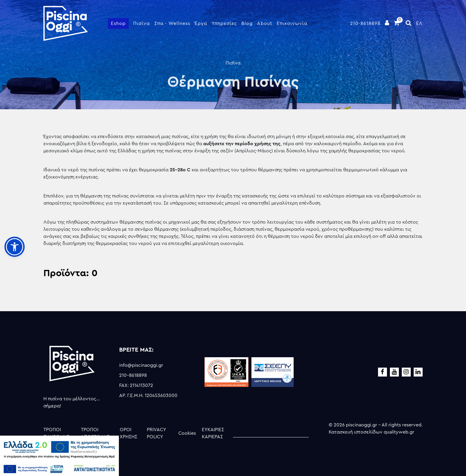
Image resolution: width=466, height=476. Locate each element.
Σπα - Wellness (172, 23)
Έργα (201, 23)
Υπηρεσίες (224, 23)
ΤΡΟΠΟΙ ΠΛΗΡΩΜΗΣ (56, 433)
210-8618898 (365, 23)
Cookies (187, 433)
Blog (247, 23)
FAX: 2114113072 (136, 385)
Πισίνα (141, 23)
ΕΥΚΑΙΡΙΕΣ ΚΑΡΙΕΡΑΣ (213, 433)
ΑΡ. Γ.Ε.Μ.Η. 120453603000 (148, 396)
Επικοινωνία (292, 23)
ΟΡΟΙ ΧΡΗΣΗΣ (129, 433)
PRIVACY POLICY (156, 433)
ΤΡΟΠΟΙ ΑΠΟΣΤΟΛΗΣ (95, 433)
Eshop (118, 23)
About (265, 23)
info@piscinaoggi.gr (141, 365)
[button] (15, 247)
